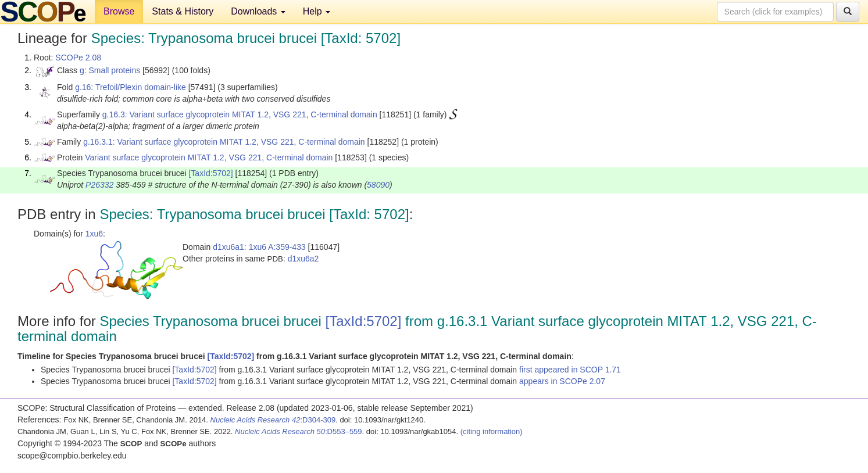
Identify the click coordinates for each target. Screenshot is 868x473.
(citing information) (492, 431)
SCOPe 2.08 (78, 58)
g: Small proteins (110, 70)
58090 (378, 185)
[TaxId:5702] (210, 173)
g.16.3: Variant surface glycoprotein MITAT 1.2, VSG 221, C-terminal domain (240, 114)
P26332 (99, 185)
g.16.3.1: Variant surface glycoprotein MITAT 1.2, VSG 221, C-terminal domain (224, 142)
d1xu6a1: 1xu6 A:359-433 (259, 247)
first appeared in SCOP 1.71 (570, 370)
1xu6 (94, 234)
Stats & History (183, 11)
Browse (119, 11)
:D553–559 (299, 431)
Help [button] (317, 11)
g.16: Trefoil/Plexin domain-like (131, 87)
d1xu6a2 (303, 259)
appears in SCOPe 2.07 (562, 381)
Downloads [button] (258, 11)
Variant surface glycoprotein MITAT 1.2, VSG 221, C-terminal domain (209, 157)
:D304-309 (273, 420)
